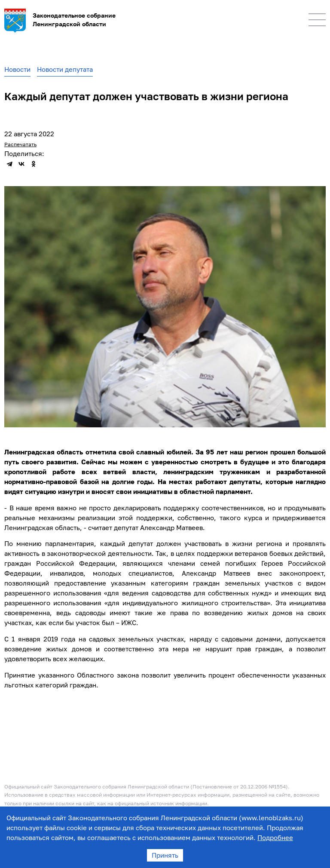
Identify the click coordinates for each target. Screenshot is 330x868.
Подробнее (275, 837)
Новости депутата (65, 69)
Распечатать (20, 144)
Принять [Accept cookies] (165, 855)
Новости (17, 69)
